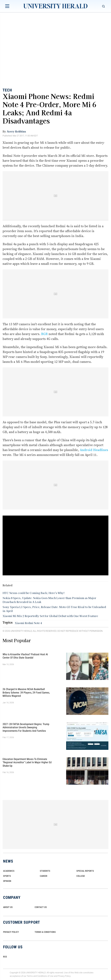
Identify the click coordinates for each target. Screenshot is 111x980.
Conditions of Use (45, 976)
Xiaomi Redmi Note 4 (28, 623)
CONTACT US (41, 907)
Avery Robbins (16, 131)
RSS (5, 957)
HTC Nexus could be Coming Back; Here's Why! (34, 593)
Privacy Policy (64, 976)
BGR (44, 334)
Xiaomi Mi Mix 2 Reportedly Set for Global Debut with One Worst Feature (50, 616)
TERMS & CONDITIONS (45, 932)
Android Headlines (94, 450)
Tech (7, 90)
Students (45, 871)
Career (44, 876)
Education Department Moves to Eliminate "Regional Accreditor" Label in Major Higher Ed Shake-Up (27, 762)
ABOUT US (8, 907)
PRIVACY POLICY (11, 932)
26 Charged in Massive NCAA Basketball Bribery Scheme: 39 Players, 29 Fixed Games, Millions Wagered (26, 692)
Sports (7, 876)
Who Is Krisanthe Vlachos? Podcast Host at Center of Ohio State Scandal (25, 656)
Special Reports (85, 871)
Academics (9, 871)
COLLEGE (81, 876)
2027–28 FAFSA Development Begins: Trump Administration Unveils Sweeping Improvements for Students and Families (26, 727)
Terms (30, 976)
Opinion (7, 881)
